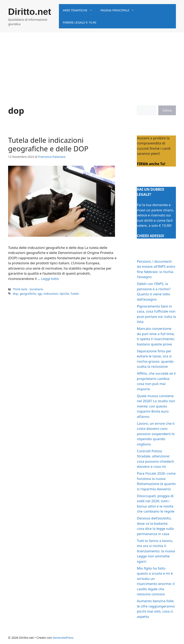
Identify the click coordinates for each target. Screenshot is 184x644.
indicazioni (51, 294)
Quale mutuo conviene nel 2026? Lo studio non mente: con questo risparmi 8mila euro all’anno (156, 406)
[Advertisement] (92, 63)
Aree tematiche (80, 10)
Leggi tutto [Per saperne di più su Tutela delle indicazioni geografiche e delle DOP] (50, 279)
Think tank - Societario (28, 289)
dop (15, 294)
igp (40, 294)
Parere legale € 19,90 (80, 22)
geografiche (28, 294)
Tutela (75, 294)
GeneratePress (63, 638)
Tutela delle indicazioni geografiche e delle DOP (48, 144)
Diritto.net (30, 12)
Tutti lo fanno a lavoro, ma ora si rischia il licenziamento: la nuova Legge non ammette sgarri (156, 551)
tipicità (64, 294)
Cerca (167, 110)
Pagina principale (119, 10)
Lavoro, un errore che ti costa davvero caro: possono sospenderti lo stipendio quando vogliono (156, 434)
